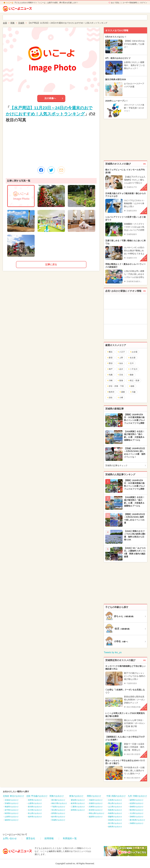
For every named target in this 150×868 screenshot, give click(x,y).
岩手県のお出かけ (12, 810)
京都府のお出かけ (96, 803)
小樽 (120, 398)
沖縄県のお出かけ (136, 823)
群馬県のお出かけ (58, 813)
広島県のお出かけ (115, 800)
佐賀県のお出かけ (136, 803)
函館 (122, 392)
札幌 (110, 375)
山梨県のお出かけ (35, 803)
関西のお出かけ (94, 796)
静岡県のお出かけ (78, 810)
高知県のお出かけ (115, 820)
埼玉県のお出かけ (58, 810)
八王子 (121, 352)
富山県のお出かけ (35, 813)
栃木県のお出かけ (58, 817)
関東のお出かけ (57, 796)
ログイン (144, 3)
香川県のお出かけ (115, 823)
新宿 (110, 358)
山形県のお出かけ (12, 817)
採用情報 (49, 838)
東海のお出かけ (76, 796)
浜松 (110, 398)
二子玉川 (133, 369)
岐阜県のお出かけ (78, 803)
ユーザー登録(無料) (130, 3)
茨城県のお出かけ (58, 820)
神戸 (110, 369)
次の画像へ (50, 98)
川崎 (110, 380)
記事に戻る (51, 264)
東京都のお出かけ (58, 800)
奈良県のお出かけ (96, 810)
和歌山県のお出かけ (96, 813)
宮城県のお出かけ (12, 803)
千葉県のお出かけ (58, 807)
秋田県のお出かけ (12, 813)
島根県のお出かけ (115, 813)
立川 (131, 363)
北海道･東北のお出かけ (13, 796)
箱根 (131, 386)
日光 (120, 375)
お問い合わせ (10, 838)
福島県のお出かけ (12, 820)
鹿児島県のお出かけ (137, 820)
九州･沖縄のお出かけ (137, 796)
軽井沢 (111, 392)
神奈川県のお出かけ (59, 803)
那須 (110, 363)
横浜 (110, 352)
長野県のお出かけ (35, 800)
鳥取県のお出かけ (115, 810)
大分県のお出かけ (136, 813)
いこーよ (10, 3)
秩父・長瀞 (134, 380)
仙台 (120, 363)
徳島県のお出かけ (115, 827)
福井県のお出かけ (35, 817)
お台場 (134, 352)
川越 (133, 392)
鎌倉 (131, 375)
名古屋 (132, 358)
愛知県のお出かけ (78, 800)
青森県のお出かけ (12, 807)
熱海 (120, 380)
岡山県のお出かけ (115, 803)
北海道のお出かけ (12, 800)
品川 (120, 369)
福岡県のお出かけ (136, 800)
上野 (120, 358)
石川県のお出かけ (35, 810)
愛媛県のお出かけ (115, 817)
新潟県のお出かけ (35, 807)
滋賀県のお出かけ (96, 817)
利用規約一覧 (70, 838)
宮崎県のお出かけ (136, 817)
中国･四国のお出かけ (116, 796)
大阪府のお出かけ (96, 800)
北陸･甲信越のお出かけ (37, 796)
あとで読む (115, 3)
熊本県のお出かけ (136, 810)
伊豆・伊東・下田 (115, 386)
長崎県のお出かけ (136, 807)
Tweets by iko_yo (113, 652)
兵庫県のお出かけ (96, 807)
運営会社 (31, 838)
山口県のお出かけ (115, 807)
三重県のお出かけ (78, 807)
